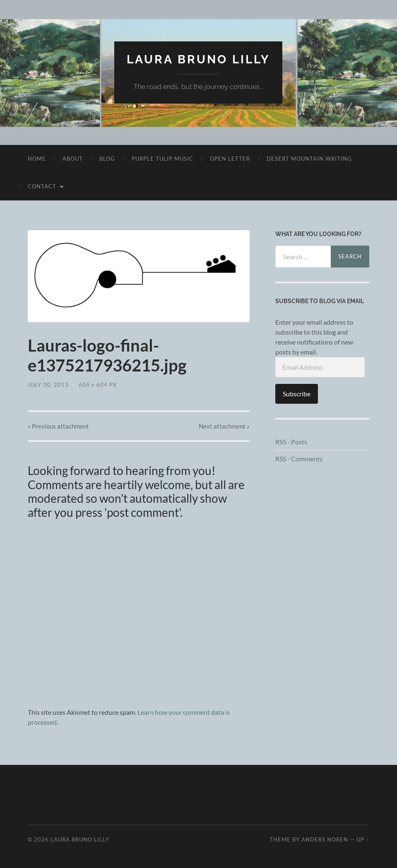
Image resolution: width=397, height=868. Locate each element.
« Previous (58, 426)
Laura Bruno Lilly (198, 59)
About (73, 159)
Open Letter (230, 159)
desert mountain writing (309, 159)
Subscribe (297, 394)
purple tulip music (162, 159)
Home (37, 159)
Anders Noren (325, 839)
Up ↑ (363, 839)
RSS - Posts (291, 442)
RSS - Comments (299, 459)
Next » (224, 426)
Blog (107, 159)
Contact (42, 186)
